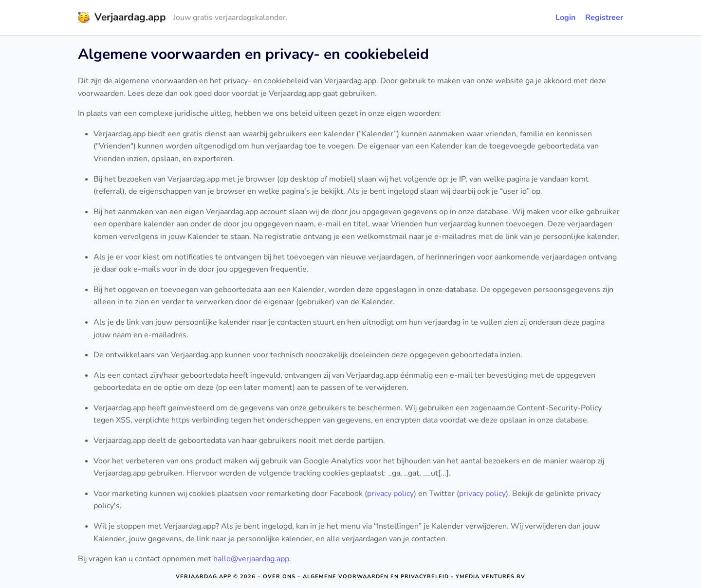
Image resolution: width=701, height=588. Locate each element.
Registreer (604, 18)
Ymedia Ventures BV (490, 577)
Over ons (279, 577)
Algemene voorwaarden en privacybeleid (376, 577)
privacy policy (390, 494)
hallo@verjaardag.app (251, 559)
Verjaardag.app (203, 577)
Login (565, 18)
